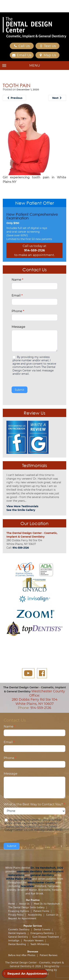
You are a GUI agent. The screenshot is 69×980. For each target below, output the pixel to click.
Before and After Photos (22, 955)
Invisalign (14, 940)
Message (18, 327)
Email (17, 295)
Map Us (47, 55)
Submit (20, 390)
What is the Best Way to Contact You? (34, 804)
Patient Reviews (49, 955)
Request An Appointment (22, 918)
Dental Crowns (42, 929)
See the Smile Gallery (21, 510)
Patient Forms (41, 911)
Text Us (47, 46)
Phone (18, 311)
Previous (14, 98)
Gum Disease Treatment (46, 937)
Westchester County (41, 882)
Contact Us (52, 915)
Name (17, 280)
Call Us (22, 46)
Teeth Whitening (40, 944)
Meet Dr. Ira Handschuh (47, 904)
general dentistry (42, 875)
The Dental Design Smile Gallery (26, 907)
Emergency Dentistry (42, 933)
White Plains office (19, 879)
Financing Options (19, 911)
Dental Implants (17, 933)
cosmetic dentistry (29, 871)
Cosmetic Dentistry (19, 929)
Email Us (22, 55)
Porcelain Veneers (34, 940)
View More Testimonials (22, 506)
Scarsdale (27, 886)
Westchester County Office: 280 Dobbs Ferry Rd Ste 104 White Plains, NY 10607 (38, 698)
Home (11, 904)
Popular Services (33, 926)
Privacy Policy (16, 915)
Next (57, 98)
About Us (24, 904)
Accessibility (35, 915)
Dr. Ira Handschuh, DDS (47, 868)
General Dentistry (18, 937)
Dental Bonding (17, 944)
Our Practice (33, 900)
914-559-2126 (34, 250)
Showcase (33, 951)
